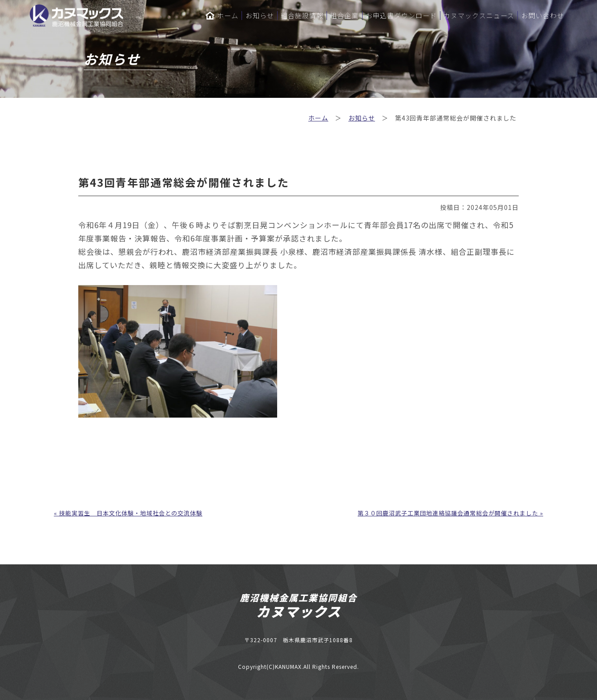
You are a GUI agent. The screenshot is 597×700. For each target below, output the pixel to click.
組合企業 (344, 16)
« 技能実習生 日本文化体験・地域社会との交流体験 (128, 513)
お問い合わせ (543, 16)
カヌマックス (299, 611)
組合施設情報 (302, 16)
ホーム (222, 16)
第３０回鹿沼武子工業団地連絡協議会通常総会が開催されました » (450, 513)
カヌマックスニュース (479, 16)
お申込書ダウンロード (401, 16)
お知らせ (260, 16)
